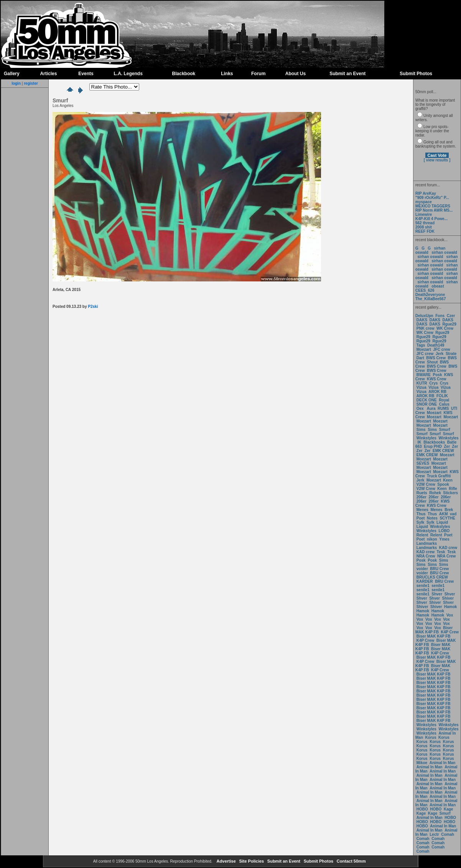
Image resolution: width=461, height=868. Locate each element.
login (16, 83)
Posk (438, 375)
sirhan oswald (444, 252)
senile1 (423, 586)
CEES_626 (425, 290)
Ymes (444, 539)
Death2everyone (430, 295)
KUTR (422, 383)
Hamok (450, 607)
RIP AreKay (426, 193)
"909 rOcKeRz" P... (432, 198)
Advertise (226, 861)
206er (421, 497)
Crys (433, 383)
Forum (258, 74)
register (31, 83)
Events (86, 74)
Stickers (450, 493)
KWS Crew (437, 379)
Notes (432, 518)
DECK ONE (427, 400)
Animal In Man (443, 763)
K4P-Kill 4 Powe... (431, 219)
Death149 (436, 345)
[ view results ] (437, 160)
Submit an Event (347, 74)
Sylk (421, 522)
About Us (296, 74)
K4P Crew (450, 632)
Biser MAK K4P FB (434, 630)
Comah (448, 834)
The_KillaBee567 (431, 299)
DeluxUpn (424, 316)
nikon (432, 539)
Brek (449, 510)
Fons (440, 316)
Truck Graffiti (439, 476)
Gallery (12, 74)
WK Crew (445, 328)
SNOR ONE (427, 404)
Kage (448, 809)
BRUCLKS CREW (432, 577)
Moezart (424, 349)
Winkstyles (426, 438)
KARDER (425, 581)
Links (227, 74)
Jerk (440, 354)
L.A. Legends (128, 74)
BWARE (424, 375)
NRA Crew (426, 556)
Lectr (434, 834)
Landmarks (427, 543)
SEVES (423, 463)
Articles (48, 74)
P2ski (93, 307)
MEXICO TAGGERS (433, 206)
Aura (431, 409)
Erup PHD (433, 446)
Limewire (424, 215)
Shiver (448, 598)
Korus (431, 737)
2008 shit (424, 227)
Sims (421, 430)
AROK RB (437, 392)
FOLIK (442, 396)
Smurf (445, 430)
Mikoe (422, 763)
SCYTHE (447, 518)
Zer (447, 446)
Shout (432, 362)
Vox (450, 615)
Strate (451, 354)
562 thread (425, 223)
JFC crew (441, 349)
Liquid (442, 522)
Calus (444, 404)
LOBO (444, 531)
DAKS (422, 320)
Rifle (453, 489)
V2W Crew (426, 484)
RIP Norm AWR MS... (434, 210)
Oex (420, 409)
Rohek (435, 493)
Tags (421, 345)
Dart (420, 358)
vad (453, 514)
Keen (448, 480)
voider (423, 569)
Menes (422, 510)
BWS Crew (436, 358)
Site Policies (251, 861)
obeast (438, 286)
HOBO (422, 809)
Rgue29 (449, 324)
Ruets (422, 493)
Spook (443, 484)
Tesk (441, 552)
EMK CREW (443, 451)
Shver (437, 594)
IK (419, 442)
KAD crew (448, 548)
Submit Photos (416, 74)
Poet (421, 518)
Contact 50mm (351, 861)
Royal (444, 400)
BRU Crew (439, 569)
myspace (424, 202)
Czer (451, 316)
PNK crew (426, 328)
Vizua (421, 387)
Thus (421, 514)
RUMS (444, 409)
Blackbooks (434, 442)
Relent (422, 535)
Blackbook (184, 74)
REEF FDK (425, 231)
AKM (444, 514)
